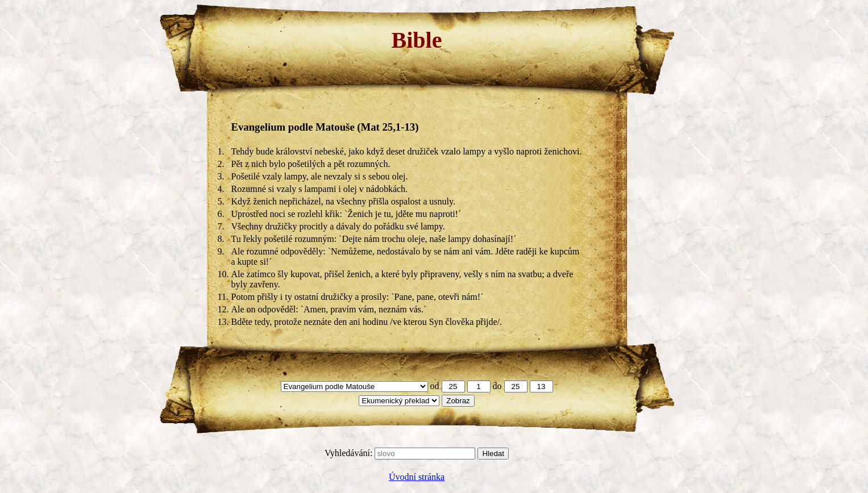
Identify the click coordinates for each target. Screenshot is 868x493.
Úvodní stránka (417, 477)
